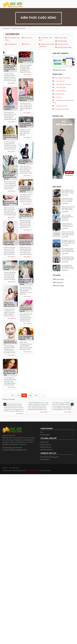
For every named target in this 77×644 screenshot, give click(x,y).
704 (33, 396)
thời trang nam (47, 454)
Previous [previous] (5, 409)
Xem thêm (12, 83)
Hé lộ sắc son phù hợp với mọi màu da (10, 342)
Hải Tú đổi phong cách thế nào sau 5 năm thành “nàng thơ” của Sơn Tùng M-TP (68, 193)
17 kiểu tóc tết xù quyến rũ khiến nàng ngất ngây (9, 243)
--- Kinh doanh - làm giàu (63, 84)
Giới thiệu (5, 473)
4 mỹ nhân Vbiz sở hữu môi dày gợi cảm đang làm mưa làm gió (10, 176)
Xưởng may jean (60, 70)
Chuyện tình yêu (63, 44)
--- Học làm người (60, 87)
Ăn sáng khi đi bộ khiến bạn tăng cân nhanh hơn (26, 125)
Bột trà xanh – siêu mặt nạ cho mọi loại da (10, 137)
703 (26, 396)
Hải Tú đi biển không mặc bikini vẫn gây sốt (67, 217)
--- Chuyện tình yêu (61, 106)
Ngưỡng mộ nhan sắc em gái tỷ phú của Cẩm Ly (9, 108)
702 (20, 396)
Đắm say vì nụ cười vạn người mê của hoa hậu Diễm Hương (26, 282)
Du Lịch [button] (55, 9)
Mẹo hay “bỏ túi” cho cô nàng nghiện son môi (10, 203)
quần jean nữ (46, 449)
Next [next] (72, 409)
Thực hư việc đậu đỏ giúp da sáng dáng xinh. (26, 61)
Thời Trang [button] (39, 9)
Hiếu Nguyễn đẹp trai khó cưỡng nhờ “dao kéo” (26, 162)
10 (48, 421)
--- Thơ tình (58, 97)
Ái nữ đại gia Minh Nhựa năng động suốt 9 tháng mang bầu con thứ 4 (68, 251)
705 (39, 396)
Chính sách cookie (12, 473)
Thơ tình (27, 44)
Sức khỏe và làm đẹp (64, 47)
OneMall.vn (45, 464)
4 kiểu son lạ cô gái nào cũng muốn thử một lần (26, 309)
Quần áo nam (60, 285)
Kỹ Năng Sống (62, 41)
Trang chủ (6, 28)
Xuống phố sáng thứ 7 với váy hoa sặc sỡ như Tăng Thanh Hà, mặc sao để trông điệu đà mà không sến (68, 202)
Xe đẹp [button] (21, 9)
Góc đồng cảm (12, 44)
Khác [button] (70, 9)
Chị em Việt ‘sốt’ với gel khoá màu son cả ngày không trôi (26, 243)
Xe (42, 437)
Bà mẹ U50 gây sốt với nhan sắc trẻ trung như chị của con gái (10, 68)
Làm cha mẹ (28, 38)
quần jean (45, 447)
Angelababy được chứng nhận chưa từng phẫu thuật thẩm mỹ (25, 189)
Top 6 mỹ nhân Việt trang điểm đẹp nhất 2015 (26, 338)
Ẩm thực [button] (48, 9)
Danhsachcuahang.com (50, 462)
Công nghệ (45, 440)
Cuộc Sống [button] (29, 9)
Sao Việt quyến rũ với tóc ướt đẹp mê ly (26, 216)
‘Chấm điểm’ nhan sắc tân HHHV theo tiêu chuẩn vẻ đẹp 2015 (10, 373)
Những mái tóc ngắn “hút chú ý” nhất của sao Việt (9, 304)
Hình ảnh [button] (63, 9)
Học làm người (62, 38)
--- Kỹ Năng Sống (60, 91)
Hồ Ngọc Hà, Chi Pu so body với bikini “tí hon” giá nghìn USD (68, 242)
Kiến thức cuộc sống (18, 28)
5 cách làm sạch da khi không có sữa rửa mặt (10, 268)
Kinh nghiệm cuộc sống (63, 78)
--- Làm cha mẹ (60, 81)
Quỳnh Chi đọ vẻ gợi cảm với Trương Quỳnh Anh (26, 99)
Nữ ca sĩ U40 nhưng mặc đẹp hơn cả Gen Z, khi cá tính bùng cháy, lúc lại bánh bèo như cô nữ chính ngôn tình (68, 210)
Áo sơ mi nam (59, 279)
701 (13, 396)
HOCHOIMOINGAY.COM (32, 475)
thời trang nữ (46, 452)
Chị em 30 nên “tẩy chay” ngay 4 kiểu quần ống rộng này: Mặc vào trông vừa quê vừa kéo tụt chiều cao (68, 235)
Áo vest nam (59, 282)
